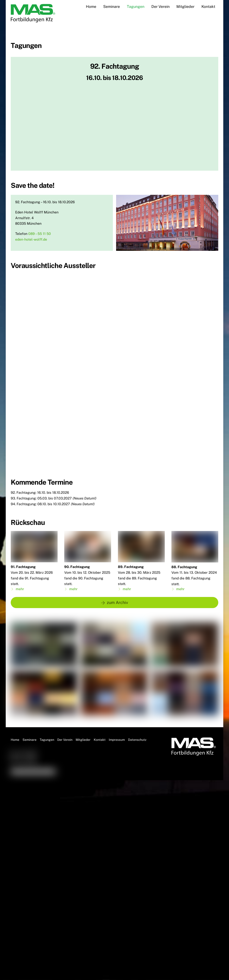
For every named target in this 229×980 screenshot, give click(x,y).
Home (91, 7)
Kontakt (208, 7)
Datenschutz (137, 700)
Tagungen (136, 7)
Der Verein (160, 7)
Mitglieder (185, 7)
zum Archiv (115, 563)
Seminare (112, 7)
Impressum (117, 700)
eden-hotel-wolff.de (31, 239)
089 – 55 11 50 (40, 234)
